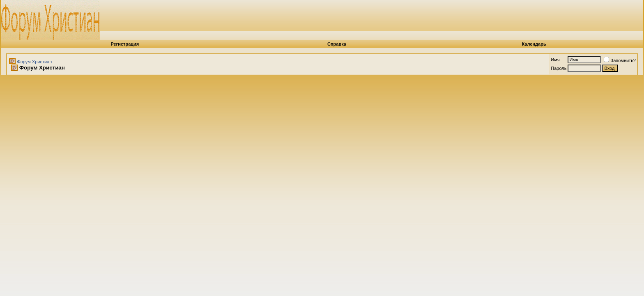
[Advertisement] (400, 18)
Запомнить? (620, 60)
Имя (555, 60)
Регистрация (125, 44)
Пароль (559, 68)
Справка (337, 44)
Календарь (534, 44)
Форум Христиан (34, 62)
